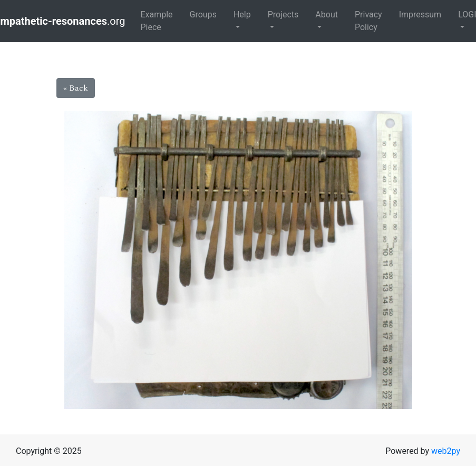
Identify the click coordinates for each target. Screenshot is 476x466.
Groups (203, 14)
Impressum (420, 14)
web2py (446, 451)
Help (242, 14)
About (327, 14)
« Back (76, 88)
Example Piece (156, 21)
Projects (283, 14)
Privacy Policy (368, 21)
